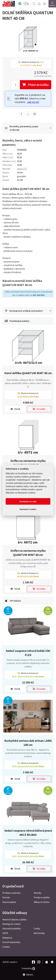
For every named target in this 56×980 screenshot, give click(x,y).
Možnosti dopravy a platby (14, 919)
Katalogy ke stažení (11, 924)
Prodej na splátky (42, 897)
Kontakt (6, 897)
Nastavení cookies (28, 509)
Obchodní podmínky (12, 929)
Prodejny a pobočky (11, 893)
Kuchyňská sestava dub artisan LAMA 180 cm (28, 743)
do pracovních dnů (28, 676)
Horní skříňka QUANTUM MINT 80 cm (28, 373)
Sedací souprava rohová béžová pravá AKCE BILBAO (28, 833)
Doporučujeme (9, 902)
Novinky (37, 893)
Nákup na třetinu (42, 902)
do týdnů (28, 396)
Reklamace (7, 938)
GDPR (5, 933)
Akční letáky (39, 933)
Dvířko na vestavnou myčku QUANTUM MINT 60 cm (28, 553)
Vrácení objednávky (11, 942)
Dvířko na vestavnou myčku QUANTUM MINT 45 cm (28, 463)
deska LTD (22, 169)
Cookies (6, 947)
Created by (28, 968)
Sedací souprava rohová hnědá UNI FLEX (28, 653)
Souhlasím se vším (28, 501)
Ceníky (37, 929)
